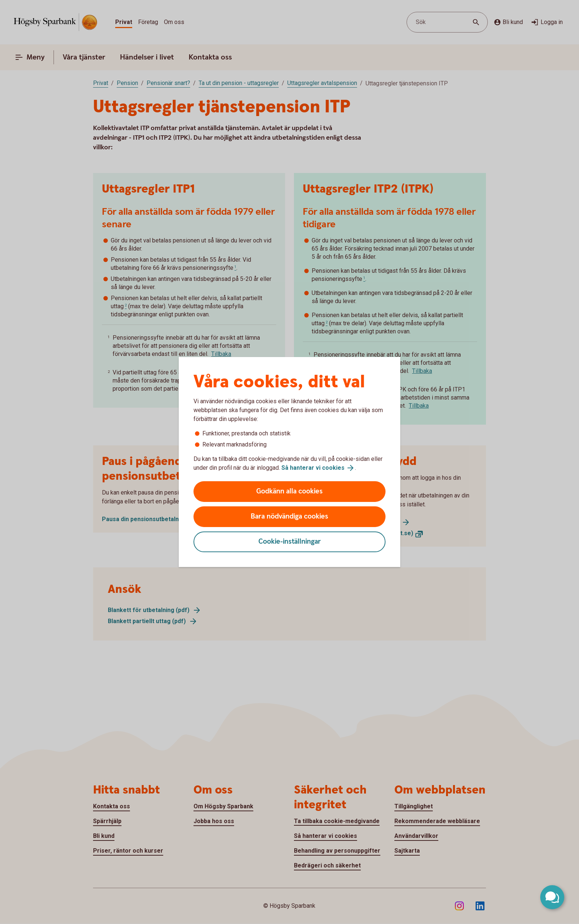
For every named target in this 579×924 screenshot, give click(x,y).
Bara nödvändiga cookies (289, 517)
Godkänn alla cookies (289, 491)
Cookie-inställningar (290, 542)
